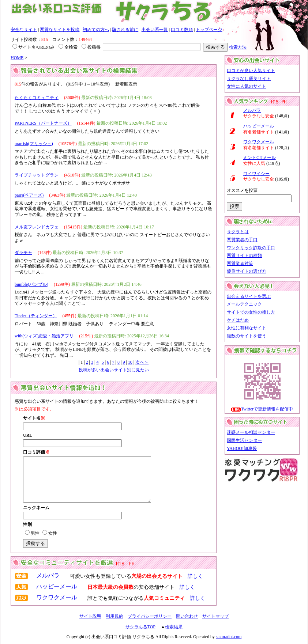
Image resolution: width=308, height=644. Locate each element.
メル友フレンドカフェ (37, 227)
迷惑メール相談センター (251, 432)
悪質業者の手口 (242, 240)
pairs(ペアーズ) (29, 195)
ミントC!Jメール (260, 158)
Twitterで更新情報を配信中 (267, 409)
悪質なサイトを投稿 (60, 30)
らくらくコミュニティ (37, 98)
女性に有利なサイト (247, 328)
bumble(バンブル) (31, 284)
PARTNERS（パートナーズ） (43, 123)
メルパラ (48, 575)
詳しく (195, 576)
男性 (32, 533)
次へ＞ (142, 362)
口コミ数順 (182, 30)
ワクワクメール (57, 597)
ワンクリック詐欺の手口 (251, 248)
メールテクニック (244, 304)
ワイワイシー (256, 174)
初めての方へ (96, 30)
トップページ (209, 30)
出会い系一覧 (155, 30)
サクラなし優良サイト (249, 79)
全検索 (68, 47)
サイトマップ (215, 616)
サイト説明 (90, 616)
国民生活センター (244, 440)
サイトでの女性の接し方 (251, 312)
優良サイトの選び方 (247, 271)
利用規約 (114, 616)
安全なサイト (24, 30)
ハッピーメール (57, 586)
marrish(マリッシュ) (34, 144)
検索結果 (174, 627)
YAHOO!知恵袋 (242, 448)
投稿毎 (91, 47)
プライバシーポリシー (150, 616)
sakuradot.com (229, 637)
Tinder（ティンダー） (36, 316)
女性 (50, 533)
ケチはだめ (238, 320)
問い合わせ (187, 616)
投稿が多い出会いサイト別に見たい (114, 370)
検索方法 (238, 47)
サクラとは (238, 232)
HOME (17, 58)
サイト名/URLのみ (33, 47)
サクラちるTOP (140, 627)
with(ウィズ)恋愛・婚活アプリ (44, 336)
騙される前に (125, 30)
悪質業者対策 (240, 264)
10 (130, 362)
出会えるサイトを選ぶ (249, 296)
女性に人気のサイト (247, 86)
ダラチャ (23, 253)
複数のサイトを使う (247, 336)
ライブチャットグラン (37, 175)
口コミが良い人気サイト (251, 71)
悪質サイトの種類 (244, 255)
